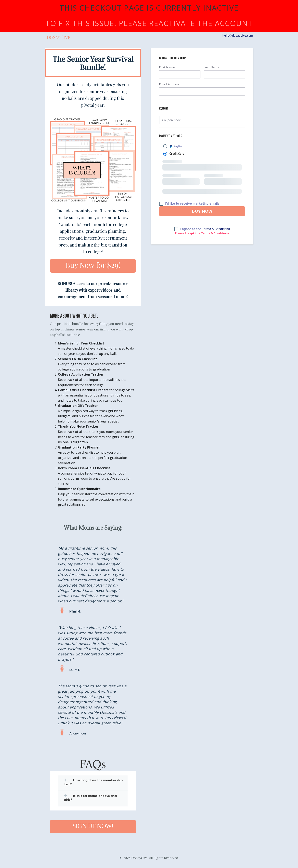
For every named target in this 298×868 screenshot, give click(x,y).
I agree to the (205, 229)
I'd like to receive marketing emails (192, 204)
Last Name (211, 67)
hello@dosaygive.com (238, 35)
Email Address (169, 84)
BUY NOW (202, 211)
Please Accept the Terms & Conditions (202, 233)
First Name (167, 67)
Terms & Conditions (216, 229)
